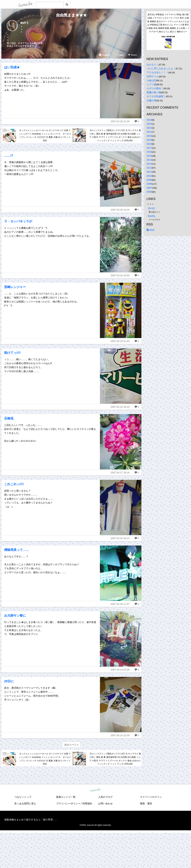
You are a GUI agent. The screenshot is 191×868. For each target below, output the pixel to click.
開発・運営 (146, 804)
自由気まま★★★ (71, 15)
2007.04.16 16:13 (120, 538)
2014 (149, 160)
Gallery (104, 55)
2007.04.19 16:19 (120, 407)
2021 (149, 132)
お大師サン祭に (15, 616)
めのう (25, 23)
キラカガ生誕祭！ (156, 96)
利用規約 (87, 804)
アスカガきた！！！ (157, 72)
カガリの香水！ (155, 88)
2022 (149, 128)
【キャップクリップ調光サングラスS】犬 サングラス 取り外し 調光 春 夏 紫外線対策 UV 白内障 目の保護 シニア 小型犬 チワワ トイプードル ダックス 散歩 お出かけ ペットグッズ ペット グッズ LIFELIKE (115, 135)
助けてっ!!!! (12, 353)
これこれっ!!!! (14, 484)
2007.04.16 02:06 (120, 670)
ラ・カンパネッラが (18, 221)
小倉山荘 (151, 80)
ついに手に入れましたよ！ (161, 68)
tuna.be (95, 790)
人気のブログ (105, 797)
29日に (9, 681)
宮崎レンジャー (15, 287)
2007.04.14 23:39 (120, 735)
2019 (149, 140)
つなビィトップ (23, 797)
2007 (149, 188)
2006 (149, 192)
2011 (149, 172)
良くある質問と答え (25, 804)
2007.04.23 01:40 (120, 341)
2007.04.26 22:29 (120, 121)
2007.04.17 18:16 (120, 473)
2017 (149, 148)
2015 (149, 156)
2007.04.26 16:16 (120, 210)
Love (119, 55)
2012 (149, 168)
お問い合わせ (105, 804)
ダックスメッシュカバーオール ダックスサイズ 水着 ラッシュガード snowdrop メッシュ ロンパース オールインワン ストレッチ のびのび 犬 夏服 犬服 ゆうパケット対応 (45, 135)
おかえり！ (153, 64)
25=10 (151, 208)
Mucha (152, 216)
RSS (151, 230)
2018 (149, 144)
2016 (149, 152)
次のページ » (71, 745)
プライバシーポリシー (68, 804)
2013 (149, 164)
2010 (149, 176)
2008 (149, 184)
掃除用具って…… (17, 550)
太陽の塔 (151, 100)
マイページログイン (151, 797)
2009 (149, 180)
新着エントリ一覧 (66, 797)
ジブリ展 (151, 84)
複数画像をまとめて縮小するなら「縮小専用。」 (31, 820)
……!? (9, 156)
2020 (149, 136)
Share (132, 55)
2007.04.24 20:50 (120, 275)
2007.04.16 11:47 (120, 604)
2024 (149, 120)
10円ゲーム (153, 76)
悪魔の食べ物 (154, 92)
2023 (149, 124)
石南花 (9, 418)
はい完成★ (12, 67)
